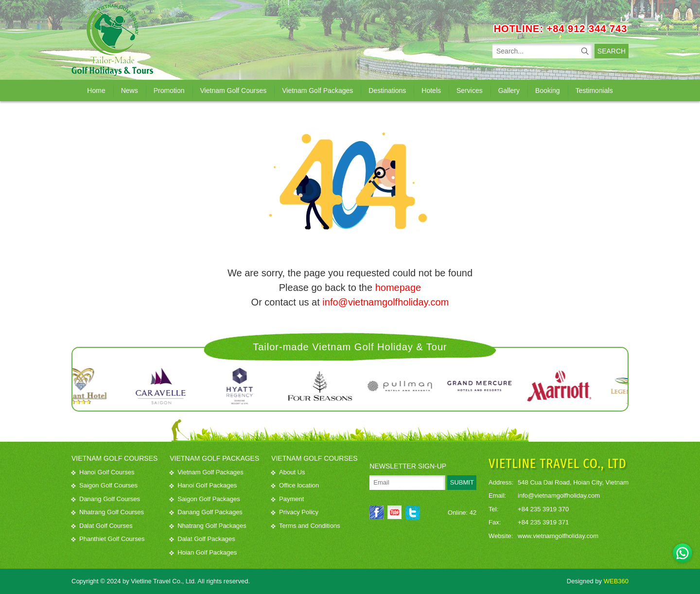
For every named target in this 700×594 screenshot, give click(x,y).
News (130, 90)
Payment (288, 499)
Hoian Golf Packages (203, 552)
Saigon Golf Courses (105, 485)
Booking (548, 90)
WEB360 (616, 581)
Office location (295, 485)
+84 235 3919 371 (543, 522)
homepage (398, 288)
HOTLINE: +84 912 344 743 (561, 29)
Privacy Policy (295, 512)
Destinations (387, 90)
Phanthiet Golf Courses (108, 539)
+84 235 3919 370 (543, 509)
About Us (288, 472)
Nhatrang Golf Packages (208, 526)
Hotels (431, 90)
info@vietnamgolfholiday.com (385, 302)
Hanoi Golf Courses (103, 472)
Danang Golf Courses (106, 499)
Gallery (509, 90)
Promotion (169, 90)
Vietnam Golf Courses (234, 90)
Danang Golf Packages (206, 512)
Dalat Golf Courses (102, 526)
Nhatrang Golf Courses (108, 512)
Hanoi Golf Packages (203, 485)
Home (96, 90)
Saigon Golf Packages (205, 499)
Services (470, 90)
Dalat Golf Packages (202, 539)
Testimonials (594, 90)
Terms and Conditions (306, 526)
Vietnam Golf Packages (317, 90)
